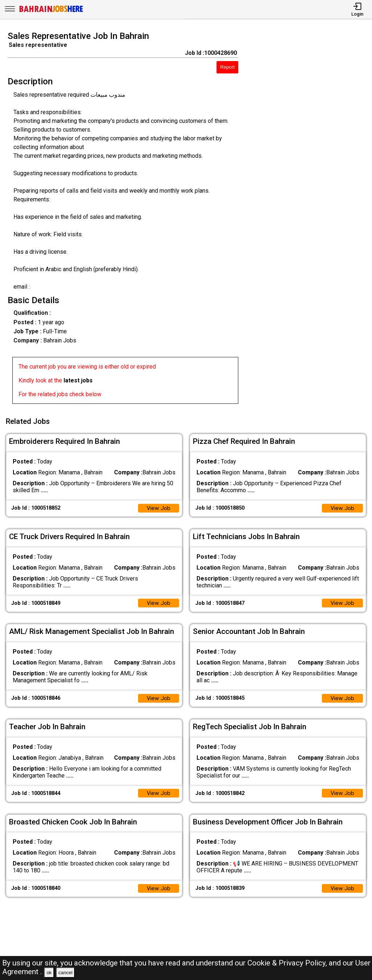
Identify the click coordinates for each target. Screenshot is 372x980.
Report (227, 67)
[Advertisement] (310, 220)
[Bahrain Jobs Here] (51, 11)
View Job (158, 506)
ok (49, 973)
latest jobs (78, 380)
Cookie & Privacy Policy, (288, 963)
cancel (66, 973)
